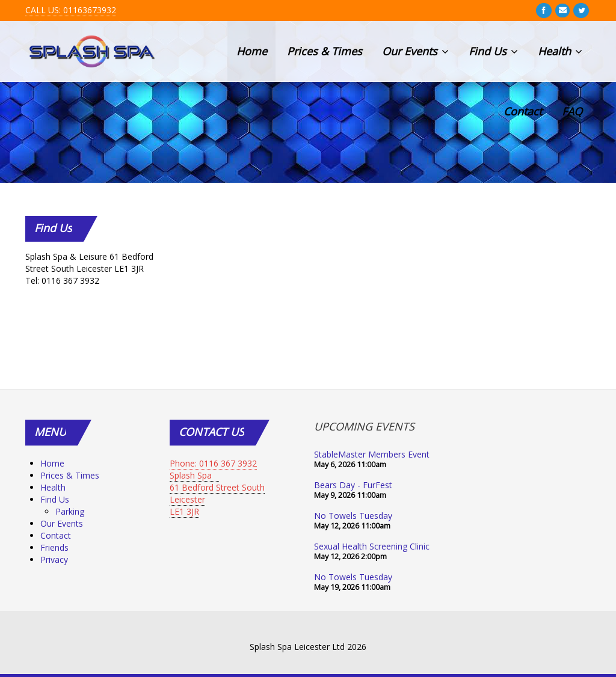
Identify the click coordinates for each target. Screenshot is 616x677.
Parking (70, 511)
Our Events (415, 51)
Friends (54, 547)
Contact (523, 111)
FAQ (572, 111)
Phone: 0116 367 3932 (213, 463)
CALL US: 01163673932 (71, 10)
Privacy (54, 559)
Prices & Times (325, 51)
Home (252, 51)
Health (560, 51)
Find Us (493, 51)
